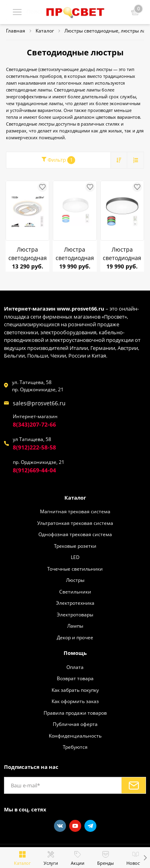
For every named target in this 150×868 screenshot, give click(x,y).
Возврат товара (75, 678)
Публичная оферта (75, 724)
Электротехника (75, 603)
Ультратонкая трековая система (75, 523)
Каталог (75, 498)
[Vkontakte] (60, 826)
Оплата (75, 667)
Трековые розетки (75, 546)
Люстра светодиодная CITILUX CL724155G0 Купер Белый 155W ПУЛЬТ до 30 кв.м (75, 254)
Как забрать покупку (75, 690)
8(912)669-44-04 (34, 470)
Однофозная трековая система (75, 534)
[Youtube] (75, 826)
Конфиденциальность (75, 736)
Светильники (75, 592)
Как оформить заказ (75, 701)
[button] (145, 858)
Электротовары (75, 614)
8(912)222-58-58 (34, 447)
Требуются (75, 747)
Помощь (75, 653)
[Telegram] (90, 826)
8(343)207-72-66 (34, 424)
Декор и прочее (75, 637)
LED (75, 557)
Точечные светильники (75, 569)
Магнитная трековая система (75, 511)
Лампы (75, 626)
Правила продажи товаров (75, 713)
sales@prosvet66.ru (39, 403)
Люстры (75, 580)
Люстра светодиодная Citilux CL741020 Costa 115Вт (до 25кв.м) (27, 254)
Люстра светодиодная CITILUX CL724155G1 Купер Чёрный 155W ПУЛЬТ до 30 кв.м (122, 254)
